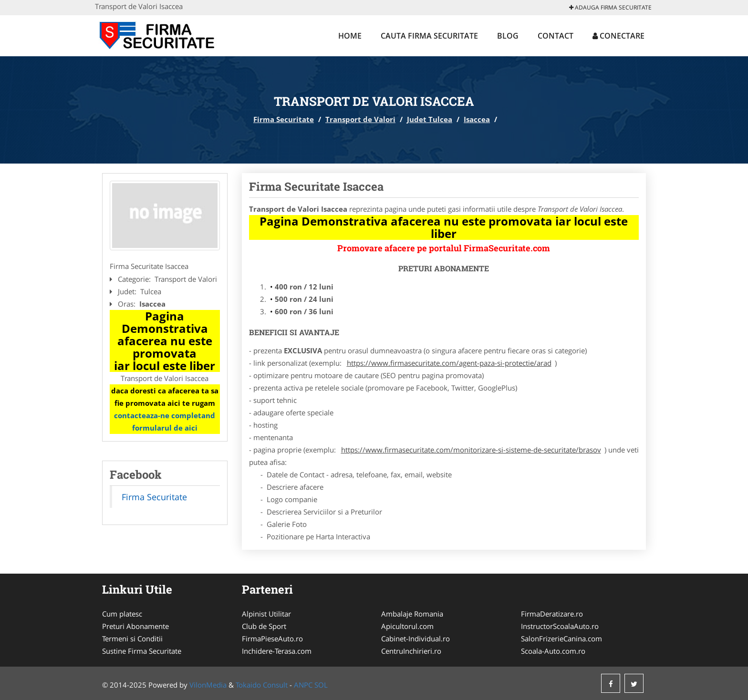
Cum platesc (122, 614)
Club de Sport (264, 626)
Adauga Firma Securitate (610, 7)
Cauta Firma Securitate (429, 36)
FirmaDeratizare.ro (552, 614)
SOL (321, 685)
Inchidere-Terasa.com (277, 651)
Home (350, 36)
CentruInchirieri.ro (411, 651)
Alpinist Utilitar (266, 614)
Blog (508, 36)
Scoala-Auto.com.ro (553, 651)
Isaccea (477, 119)
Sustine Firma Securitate (142, 651)
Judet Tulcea (430, 119)
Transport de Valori (360, 119)
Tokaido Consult (262, 685)
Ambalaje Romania (412, 614)
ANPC (303, 685)
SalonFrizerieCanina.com (561, 638)
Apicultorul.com (407, 626)
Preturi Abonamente (135, 626)
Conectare (618, 36)
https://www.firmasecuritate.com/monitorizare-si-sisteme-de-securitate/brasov (471, 450)
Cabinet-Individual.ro (416, 638)
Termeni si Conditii (132, 638)
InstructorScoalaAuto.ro (560, 626)
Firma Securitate (284, 119)
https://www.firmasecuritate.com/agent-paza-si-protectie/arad (449, 363)
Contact (556, 36)
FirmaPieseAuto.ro (272, 638)
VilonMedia (208, 685)
